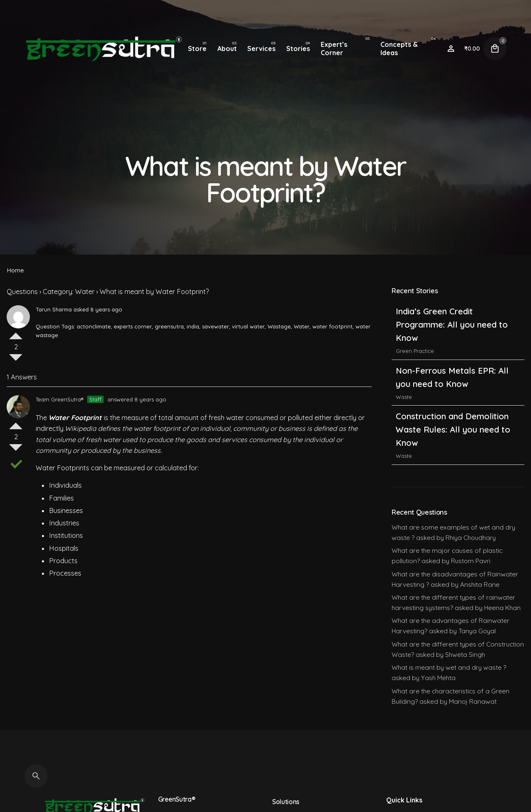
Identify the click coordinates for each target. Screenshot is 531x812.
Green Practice (415, 351)
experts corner (133, 326)
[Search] (36, 776)
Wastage (279, 326)
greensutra (169, 326)
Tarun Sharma (54, 309)
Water (302, 326)
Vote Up (16, 333)
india (193, 326)
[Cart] (495, 49)
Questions (22, 292)
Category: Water (69, 292)
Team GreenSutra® (60, 399)
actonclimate (94, 326)
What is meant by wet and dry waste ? (449, 667)
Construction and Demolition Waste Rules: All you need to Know (453, 429)
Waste (404, 397)
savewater (216, 326)
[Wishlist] (451, 49)
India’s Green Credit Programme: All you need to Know (452, 325)
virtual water (248, 326)
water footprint (332, 326)
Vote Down (16, 361)
